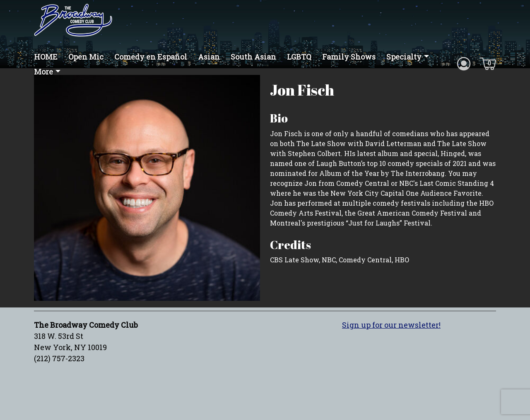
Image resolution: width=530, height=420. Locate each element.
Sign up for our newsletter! (391, 325)
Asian (209, 57)
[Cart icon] (488, 63)
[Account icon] (464, 63)
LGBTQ (299, 57)
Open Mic (86, 57)
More (43, 72)
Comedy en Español (151, 57)
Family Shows (349, 57)
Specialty (404, 57)
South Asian (253, 57)
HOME (46, 57)
